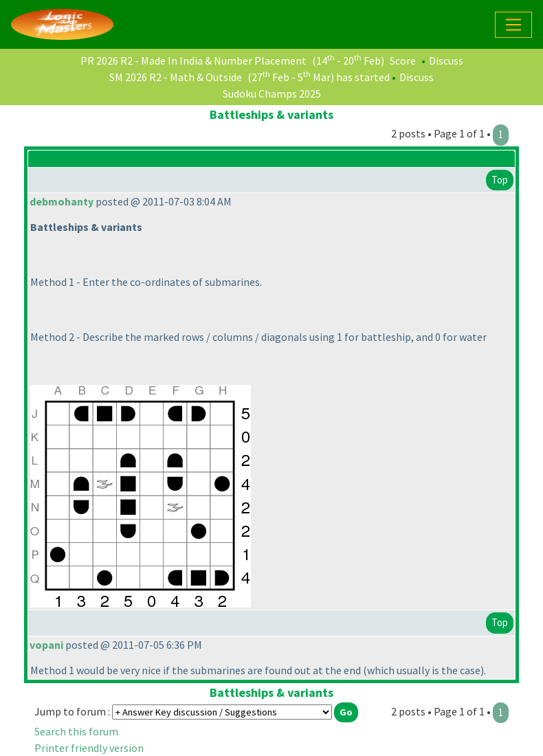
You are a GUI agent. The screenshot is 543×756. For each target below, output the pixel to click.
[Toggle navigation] (513, 25)
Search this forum (76, 731)
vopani (46, 645)
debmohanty (62, 201)
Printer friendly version (89, 748)
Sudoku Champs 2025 (272, 93)
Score (403, 60)
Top (500, 180)
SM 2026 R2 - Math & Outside (176, 77)
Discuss (446, 60)
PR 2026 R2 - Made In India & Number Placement (193, 60)
